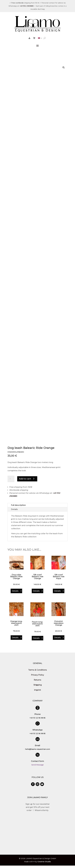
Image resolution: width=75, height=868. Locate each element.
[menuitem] (40, 38)
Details (14, 508)
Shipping (38, 684)
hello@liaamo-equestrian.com (37, 748)
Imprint (37, 689)
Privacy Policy (37, 674)
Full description (18, 504)
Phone (38, 713)
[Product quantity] (11, 478)
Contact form (37, 760)
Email (37, 745)
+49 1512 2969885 (27, 6)
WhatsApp (37, 729)
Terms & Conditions (38, 669)
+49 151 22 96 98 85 (37, 717)
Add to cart (25, 478)
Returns (37, 679)
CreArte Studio (44, 861)
